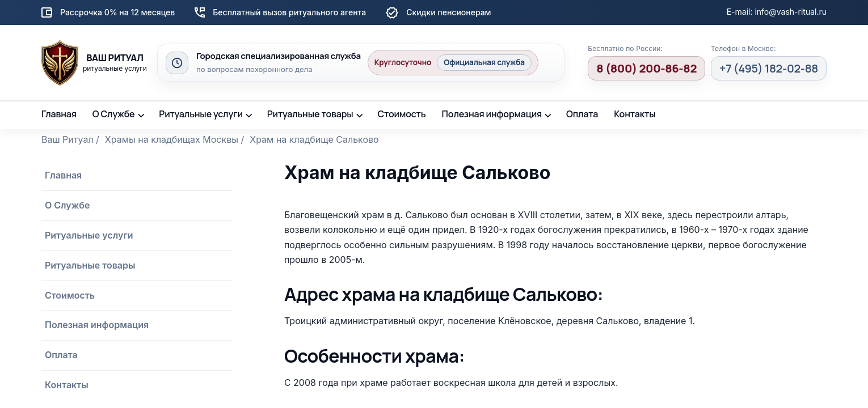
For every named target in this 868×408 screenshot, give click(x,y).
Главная (59, 114)
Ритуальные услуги (201, 114)
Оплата (582, 114)
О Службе (114, 114)
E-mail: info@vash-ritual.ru (777, 12)
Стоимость (401, 114)
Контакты (635, 114)
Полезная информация (492, 114)
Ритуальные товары (310, 114)
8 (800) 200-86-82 (646, 68)
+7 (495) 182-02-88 (769, 68)
